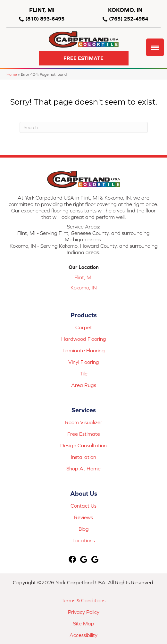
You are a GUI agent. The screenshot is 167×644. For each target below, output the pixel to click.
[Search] (84, 127)
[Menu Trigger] (155, 47)
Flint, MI (83, 277)
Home (12, 74)
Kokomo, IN (84, 288)
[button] (84, 58)
